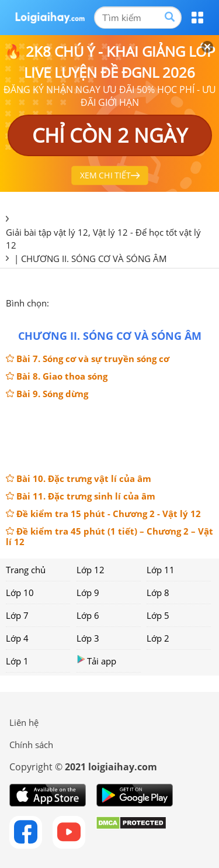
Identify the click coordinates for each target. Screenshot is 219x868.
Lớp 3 (88, 638)
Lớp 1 (17, 661)
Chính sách (31, 745)
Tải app (96, 661)
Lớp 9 (88, 593)
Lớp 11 (161, 570)
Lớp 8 (158, 593)
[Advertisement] (110, 435)
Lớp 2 (158, 638)
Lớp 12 (91, 570)
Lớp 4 (17, 638)
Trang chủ (26, 570)
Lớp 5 (158, 615)
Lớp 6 (88, 615)
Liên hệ (24, 722)
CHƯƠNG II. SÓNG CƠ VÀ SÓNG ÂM (94, 259)
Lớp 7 (17, 615)
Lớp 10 (20, 593)
